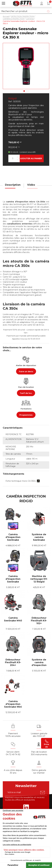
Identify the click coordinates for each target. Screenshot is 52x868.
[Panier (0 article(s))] (49, 3)
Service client (13, 752)
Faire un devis (26, 371)
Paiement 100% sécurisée (13, 735)
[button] (3, 3)
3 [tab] (28, 91)
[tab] (13, 187)
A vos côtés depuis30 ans (13, 772)
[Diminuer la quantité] (17, 160)
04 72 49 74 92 (13, 754)
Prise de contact (47, 743)
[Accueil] (22, 3)
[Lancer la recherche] (48, 11)
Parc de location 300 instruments (39, 753)
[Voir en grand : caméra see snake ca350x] (26, 66)
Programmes (26, 415)
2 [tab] (26, 91)
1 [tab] (24, 91)
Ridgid (12, 98)
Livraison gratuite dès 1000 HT (39, 735)
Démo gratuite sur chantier (39, 772)
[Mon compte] (42, 3)
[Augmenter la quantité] (17, 157)
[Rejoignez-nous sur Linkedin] (26, 807)
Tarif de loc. (26, 393)
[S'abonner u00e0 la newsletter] (43, 793)
